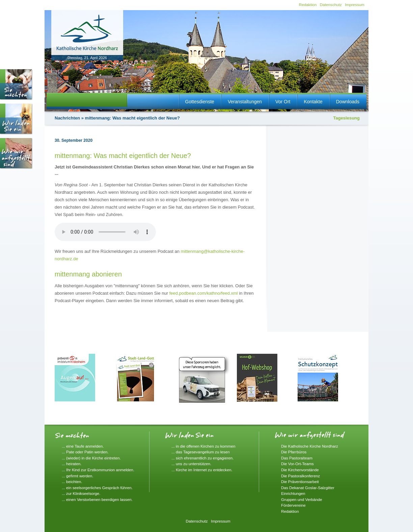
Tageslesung (346, 118)
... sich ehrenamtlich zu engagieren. (203, 458)
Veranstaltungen (245, 102)
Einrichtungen (293, 493)
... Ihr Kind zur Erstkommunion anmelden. (98, 470)
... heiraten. (72, 464)
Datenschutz (331, 5)
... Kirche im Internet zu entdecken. (202, 470)
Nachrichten (67, 118)
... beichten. (72, 482)
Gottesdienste (200, 102)
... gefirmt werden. (78, 476)
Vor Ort (283, 102)
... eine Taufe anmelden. (83, 446)
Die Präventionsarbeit (300, 482)
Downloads (348, 102)
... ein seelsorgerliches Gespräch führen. (97, 488)
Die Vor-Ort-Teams (297, 464)
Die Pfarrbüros (294, 452)
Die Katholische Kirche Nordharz (310, 446)
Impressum (355, 5)
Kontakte (313, 102)
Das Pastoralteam (297, 458)
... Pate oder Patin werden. (85, 452)
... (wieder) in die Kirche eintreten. (91, 458)
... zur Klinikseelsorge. (81, 493)
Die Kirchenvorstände (300, 470)
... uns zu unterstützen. (191, 464)
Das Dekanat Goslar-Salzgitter (308, 488)
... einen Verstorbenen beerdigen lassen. (97, 499)
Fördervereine (293, 505)
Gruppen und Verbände (302, 499)
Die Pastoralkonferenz (300, 476)
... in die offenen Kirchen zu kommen (203, 446)
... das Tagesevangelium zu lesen (201, 452)
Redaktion (308, 5)
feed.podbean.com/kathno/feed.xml (204, 293)
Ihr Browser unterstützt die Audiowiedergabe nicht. (105, 232)
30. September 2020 (74, 140)
